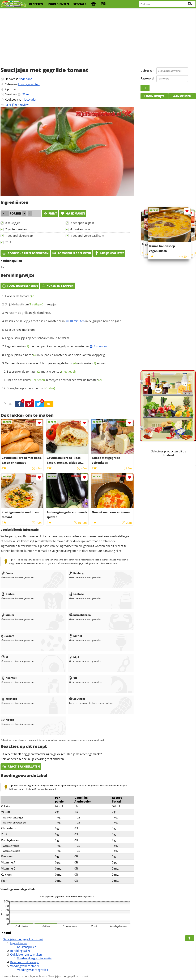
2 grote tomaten (16, 229)
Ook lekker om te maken (26, 955)
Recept (16, 976)
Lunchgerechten (29, 84)
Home (5, 976)
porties (12, 89)
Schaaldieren (80, 615)
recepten (36, 4)
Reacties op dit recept (24, 962)
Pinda (7, 573)
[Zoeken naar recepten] (167, 4)
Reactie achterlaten (21, 767)
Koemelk (9, 678)
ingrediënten (58, 4)
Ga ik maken (73, 213)
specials (80, 4)
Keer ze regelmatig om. (20, 330)
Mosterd (9, 699)
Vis (73, 678)
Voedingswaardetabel (24, 966)
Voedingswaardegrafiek (33, 970)
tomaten (27, 296)
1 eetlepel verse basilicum (87, 236)
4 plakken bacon (81, 229)
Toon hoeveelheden (20, 286)
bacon (31, 355)
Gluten (8, 594)
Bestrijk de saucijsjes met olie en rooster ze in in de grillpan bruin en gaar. (63, 321)
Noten (8, 720)
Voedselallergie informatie (34, 958)
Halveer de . (20, 296)
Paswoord (147, 78)
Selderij (76, 573)
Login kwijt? (154, 96)
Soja (74, 657)
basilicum (30, 304)
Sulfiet (76, 636)
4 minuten (98, 346)
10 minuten (75, 321)
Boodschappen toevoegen (25, 253)
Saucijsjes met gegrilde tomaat (23, 939)
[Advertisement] (98, 36)
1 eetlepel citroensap (19, 236)
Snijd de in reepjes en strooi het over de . (55, 380)
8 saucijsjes (13, 223)
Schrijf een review (17, 105)
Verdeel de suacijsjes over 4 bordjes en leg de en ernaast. (56, 363)
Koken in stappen (57, 286)
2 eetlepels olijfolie (82, 223)
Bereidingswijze (20, 951)
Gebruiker (147, 71)
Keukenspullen (27, 947)
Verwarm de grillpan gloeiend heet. (28, 313)
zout (8, 242)
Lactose (76, 594)
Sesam (8, 636)
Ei (5, 657)
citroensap (61, 372)
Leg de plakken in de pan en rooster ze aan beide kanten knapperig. (55, 355)
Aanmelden (182, 96)
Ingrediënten (19, 943)
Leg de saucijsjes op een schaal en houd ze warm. (37, 338)
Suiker (8, 615)
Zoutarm (77, 699)
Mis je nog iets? (109, 253)
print (50, 213)
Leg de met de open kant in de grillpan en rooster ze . (56, 346)
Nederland (25, 79)
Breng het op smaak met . (31, 388)
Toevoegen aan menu (72, 253)
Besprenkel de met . (42, 372)
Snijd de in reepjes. (31, 304)
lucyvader (30, 100)
